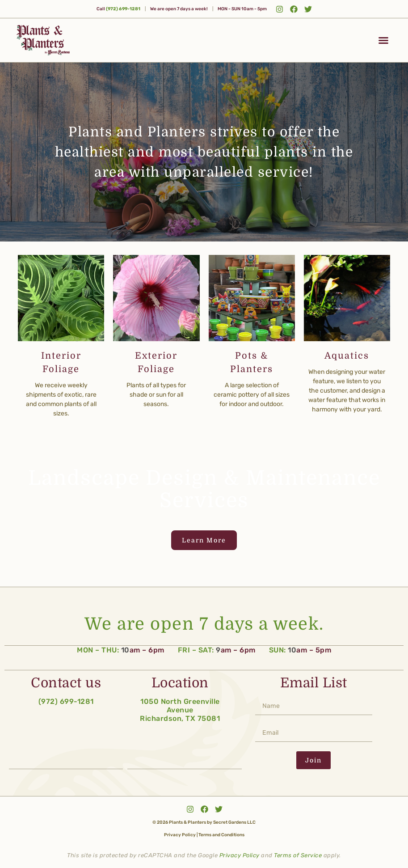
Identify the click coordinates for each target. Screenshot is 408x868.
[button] (383, 40)
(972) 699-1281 (123, 9)
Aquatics (347, 356)
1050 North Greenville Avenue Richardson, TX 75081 (180, 709)
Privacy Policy (180, 834)
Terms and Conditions (221, 834)
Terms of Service (298, 854)
